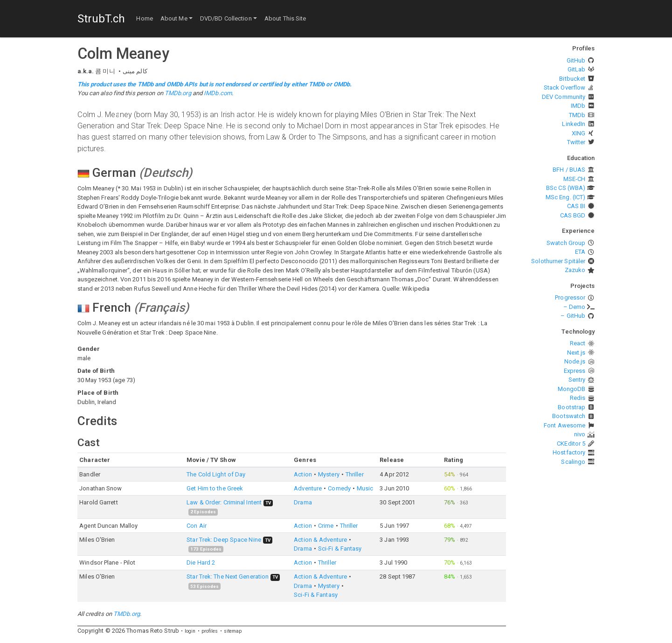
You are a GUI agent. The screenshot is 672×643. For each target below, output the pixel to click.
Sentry (577, 380)
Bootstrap (572, 407)
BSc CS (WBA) (566, 188)
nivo (580, 434)
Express (575, 371)
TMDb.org (178, 93)
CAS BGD (573, 215)
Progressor (570, 297)
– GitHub (573, 316)
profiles (210, 631)
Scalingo (573, 462)
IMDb (578, 106)
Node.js (575, 361)
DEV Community (564, 97)
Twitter (576, 142)
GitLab (577, 69)
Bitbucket (572, 79)
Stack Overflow (565, 87)
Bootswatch (569, 416)
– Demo (575, 307)
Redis (578, 398)
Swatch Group (566, 243)
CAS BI (576, 206)
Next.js (576, 353)
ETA (580, 252)
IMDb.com (218, 93)
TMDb (577, 115)
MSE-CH (575, 179)
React (578, 343)
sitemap (233, 631)
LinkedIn (574, 124)
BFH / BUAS (569, 170)
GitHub (576, 60)
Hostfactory (569, 452)
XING (578, 133)
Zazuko (575, 270)
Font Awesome (565, 425)
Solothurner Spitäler (558, 261)
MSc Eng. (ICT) (565, 197)
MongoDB (572, 389)
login (190, 631)
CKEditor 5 (571, 444)
